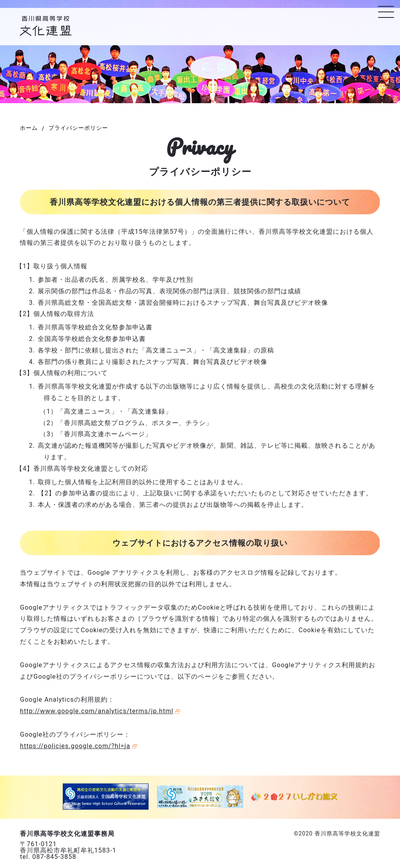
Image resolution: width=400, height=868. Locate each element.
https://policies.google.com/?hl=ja (75, 746)
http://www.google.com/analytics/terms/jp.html (97, 711)
